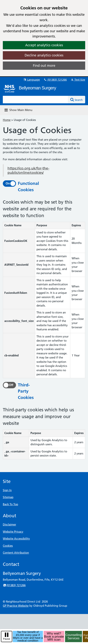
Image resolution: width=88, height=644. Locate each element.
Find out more (44, 66)
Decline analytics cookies (44, 55)
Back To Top (10, 504)
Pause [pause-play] (7, 639)
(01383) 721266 (55, 80)
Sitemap (8, 497)
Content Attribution (16, 553)
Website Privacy (13, 532)
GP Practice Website (16, 606)
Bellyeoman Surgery (37, 88)
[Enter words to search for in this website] (35, 100)
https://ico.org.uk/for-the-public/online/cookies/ (28, 170)
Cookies (8, 546)
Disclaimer (9, 524)
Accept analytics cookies (44, 45)
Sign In (7, 490)
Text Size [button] (78, 80)
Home (7, 120)
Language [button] (31, 80)
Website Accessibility (16, 539)
